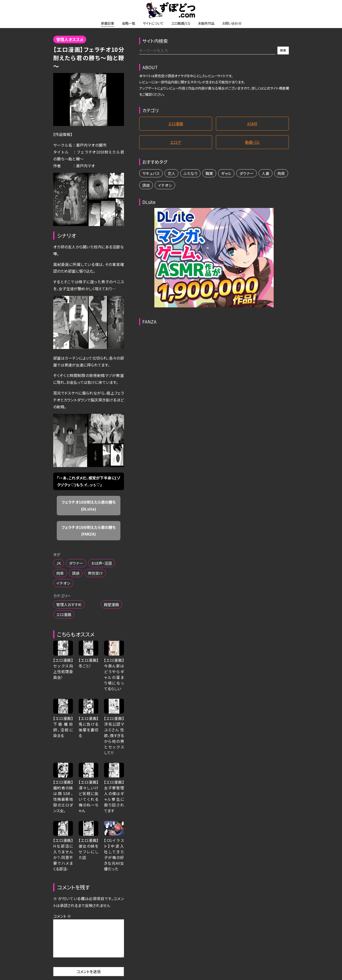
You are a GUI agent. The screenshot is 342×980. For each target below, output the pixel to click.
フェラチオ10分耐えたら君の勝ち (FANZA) (90, 531)
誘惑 (76, 573)
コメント (62, 916)
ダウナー (76, 563)
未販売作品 (206, 23)
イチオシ (63, 583)
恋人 (171, 173)
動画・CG (252, 142)
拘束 (60, 573)
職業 (209, 173)
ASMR (252, 124)
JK (59, 563)
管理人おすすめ (69, 604)
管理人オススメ (70, 39)
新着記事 (108, 23)
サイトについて (153, 23)
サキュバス (151, 173)
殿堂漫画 (111, 604)
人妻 (266, 173)
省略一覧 (128, 23)
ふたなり (190, 173)
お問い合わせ (232, 23)
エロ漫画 (64, 614)
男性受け (95, 573)
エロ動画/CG (181, 23)
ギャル (226, 173)
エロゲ (176, 142)
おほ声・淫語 (102, 563)
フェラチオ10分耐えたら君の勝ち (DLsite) (90, 505)
